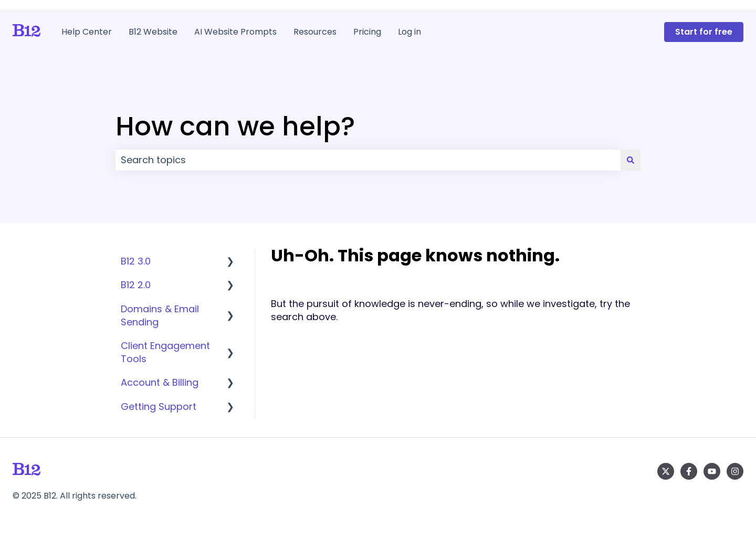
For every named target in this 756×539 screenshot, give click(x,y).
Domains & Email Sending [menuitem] (160, 315)
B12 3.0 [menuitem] (136, 261)
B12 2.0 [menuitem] (136, 285)
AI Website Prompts (235, 32)
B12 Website (153, 32)
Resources (315, 32)
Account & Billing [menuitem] (160, 382)
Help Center (87, 32)
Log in (409, 32)
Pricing (367, 32)
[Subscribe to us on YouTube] (712, 471)
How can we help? (235, 126)
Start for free (704, 32)
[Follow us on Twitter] (666, 471)
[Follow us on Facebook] (689, 471)
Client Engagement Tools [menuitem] (165, 352)
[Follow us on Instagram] (735, 471)
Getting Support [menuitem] (159, 406)
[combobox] (368, 160)
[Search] (631, 160)
